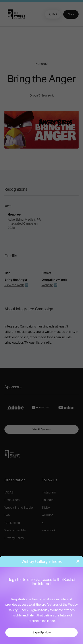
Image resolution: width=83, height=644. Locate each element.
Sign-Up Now (42, 633)
